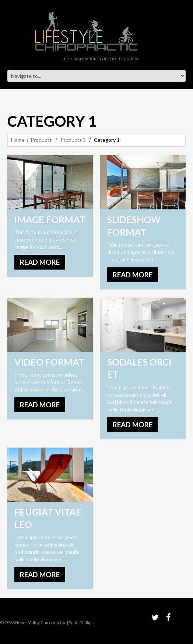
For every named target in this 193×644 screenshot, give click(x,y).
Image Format (50, 219)
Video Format (49, 362)
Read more (40, 262)
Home (18, 140)
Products (41, 140)
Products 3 (73, 140)
